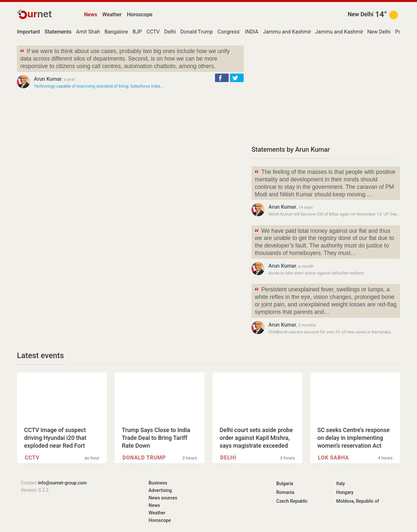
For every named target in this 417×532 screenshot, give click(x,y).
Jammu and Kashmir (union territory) (358, 32)
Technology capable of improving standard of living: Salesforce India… (98, 86)
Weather (112, 14)
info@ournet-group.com (62, 483)
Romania (285, 492)
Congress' (229, 32)
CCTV (153, 32)
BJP (137, 32)
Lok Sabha (333, 458)
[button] (222, 78)
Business (158, 483)
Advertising (160, 490)
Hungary (345, 492)
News (91, 14)
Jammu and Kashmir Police (295, 32)
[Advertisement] (326, 91)
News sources (163, 498)
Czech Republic (292, 501)
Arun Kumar (48, 79)
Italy (341, 483)
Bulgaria (285, 483)
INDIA (252, 32)
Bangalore (116, 32)
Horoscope (140, 14)
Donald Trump (197, 32)
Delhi (170, 32)
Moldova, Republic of (358, 501)
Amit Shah (88, 32)
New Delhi (360, 14)
